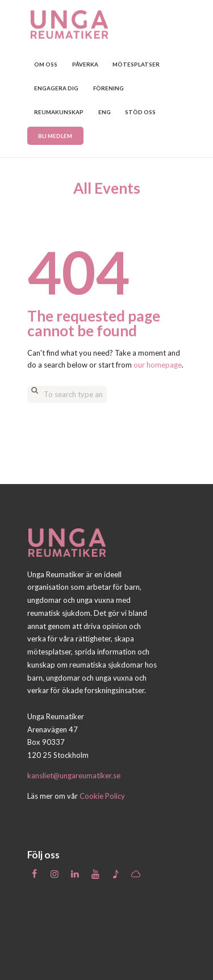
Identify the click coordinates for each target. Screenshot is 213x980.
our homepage (158, 365)
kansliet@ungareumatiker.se (74, 775)
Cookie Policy (102, 796)
